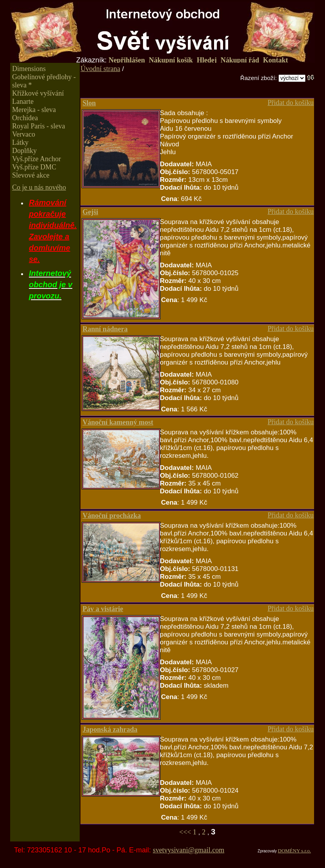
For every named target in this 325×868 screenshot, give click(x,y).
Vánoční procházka (112, 516)
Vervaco (24, 134)
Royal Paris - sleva (38, 126)
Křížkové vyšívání (38, 93)
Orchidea (25, 118)
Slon (89, 103)
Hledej (207, 60)
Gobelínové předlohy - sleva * (44, 81)
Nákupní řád (240, 60)
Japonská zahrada (110, 729)
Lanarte (23, 101)
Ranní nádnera (105, 329)
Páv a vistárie (103, 609)
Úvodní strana (100, 69)
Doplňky (24, 151)
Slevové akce (31, 175)
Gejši (90, 212)
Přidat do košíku (291, 103)
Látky (20, 142)
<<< (186, 832)
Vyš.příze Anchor (37, 159)
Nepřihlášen (127, 60)
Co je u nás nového (39, 187)
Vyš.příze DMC (34, 167)
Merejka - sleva (34, 110)
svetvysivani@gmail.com (188, 850)
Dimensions (29, 69)
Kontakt (275, 60)
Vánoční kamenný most (118, 422)
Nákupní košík (171, 60)
